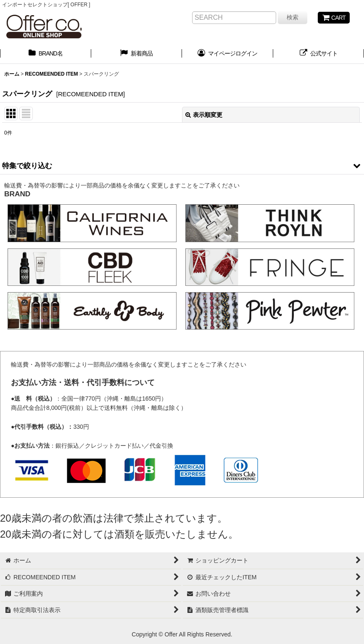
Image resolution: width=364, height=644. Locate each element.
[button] (182, 166)
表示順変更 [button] (204, 115)
